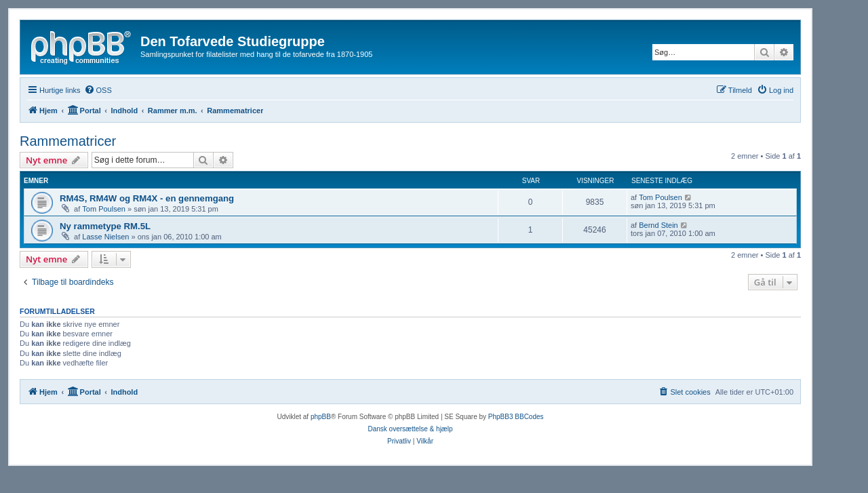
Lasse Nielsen (105, 237)
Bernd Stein (658, 225)
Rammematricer (68, 141)
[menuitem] (98, 90)
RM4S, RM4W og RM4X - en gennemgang (147, 198)
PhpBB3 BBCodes (516, 417)
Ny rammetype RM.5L (105, 226)
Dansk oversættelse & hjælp (410, 429)
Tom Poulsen (104, 209)
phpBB (321, 417)
